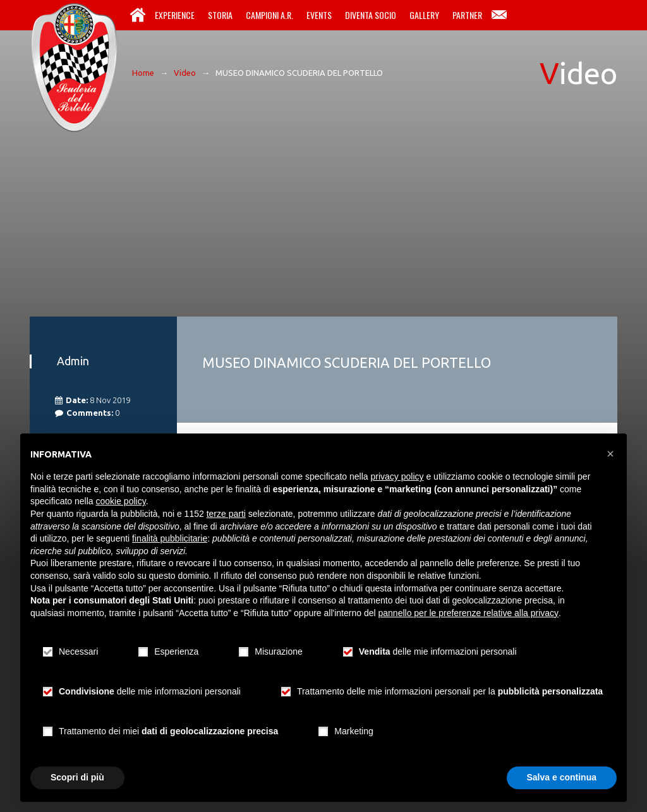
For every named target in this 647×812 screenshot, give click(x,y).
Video (185, 73)
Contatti (499, 15)
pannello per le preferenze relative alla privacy (469, 613)
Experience (175, 15)
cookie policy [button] (121, 501)
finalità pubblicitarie (170, 538)
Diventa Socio (371, 15)
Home (138, 15)
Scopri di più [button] (77, 777)
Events (319, 15)
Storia (220, 15)
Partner (467, 15)
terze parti (226, 514)
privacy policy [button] (397, 476)
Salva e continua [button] (562, 777)
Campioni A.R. (269, 15)
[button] (610, 454)
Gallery (424, 15)
